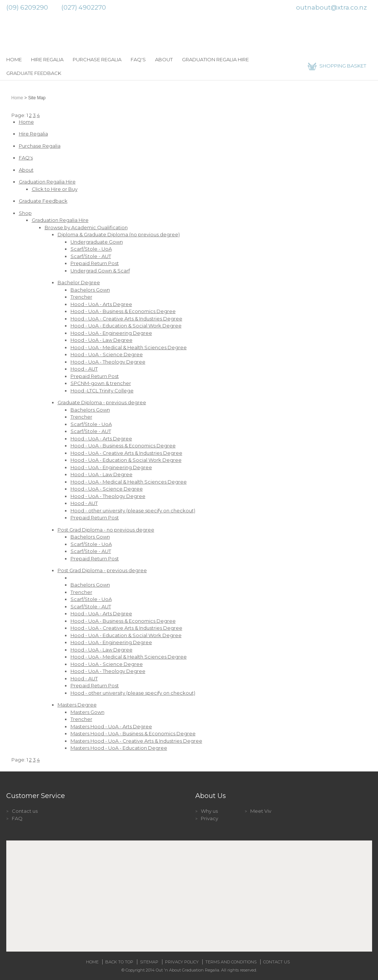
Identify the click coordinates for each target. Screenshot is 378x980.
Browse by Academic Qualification (86, 227)
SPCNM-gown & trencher (101, 383)
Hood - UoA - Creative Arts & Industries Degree (126, 319)
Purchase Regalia (97, 59)
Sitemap (149, 962)
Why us (209, 811)
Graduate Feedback (34, 73)
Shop (25, 213)
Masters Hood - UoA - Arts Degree (111, 726)
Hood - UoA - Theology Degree (108, 362)
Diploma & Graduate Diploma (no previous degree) (119, 234)
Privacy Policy (182, 962)
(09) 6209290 (27, 7)
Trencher (81, 297)
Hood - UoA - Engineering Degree (111, 333)
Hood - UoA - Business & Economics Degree (123, 311)
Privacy (209, 818)
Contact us (25, 811)
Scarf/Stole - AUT (91, 256)
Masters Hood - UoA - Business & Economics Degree (133, 733)
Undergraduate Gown (97, 242)
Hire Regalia (47, 59)
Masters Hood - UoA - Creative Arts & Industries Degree (136, 741)
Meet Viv (261, 811)
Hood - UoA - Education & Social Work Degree (126, 326)
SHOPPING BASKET (343, 66)
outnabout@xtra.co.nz (331, 7)
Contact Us (276, 962)
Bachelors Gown (90, 290)
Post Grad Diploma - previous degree (102, 570)
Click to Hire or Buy (55, 189)
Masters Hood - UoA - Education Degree (119, 748)
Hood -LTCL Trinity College (102, 391)
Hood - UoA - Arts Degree (101, 304)
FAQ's (138, 59)
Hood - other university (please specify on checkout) (133, 510)
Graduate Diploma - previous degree (102, 402)
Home (14, 59)
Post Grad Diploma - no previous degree (106, 530)
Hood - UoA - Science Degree (107, 354)
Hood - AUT (84, 369)
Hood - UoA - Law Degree (102, 340)
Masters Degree (77, 705)
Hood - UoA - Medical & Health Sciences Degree (129, 347)
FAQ (17, 818)
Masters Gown (87, 712)
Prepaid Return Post (95, 263)
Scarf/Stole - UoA (91, 249)
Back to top (119, 962)
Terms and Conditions (231, 962)
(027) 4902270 (84, 7)
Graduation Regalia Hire (215, 59)
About (164, 59)
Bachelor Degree (79, 282)
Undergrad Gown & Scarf (100, 271)
